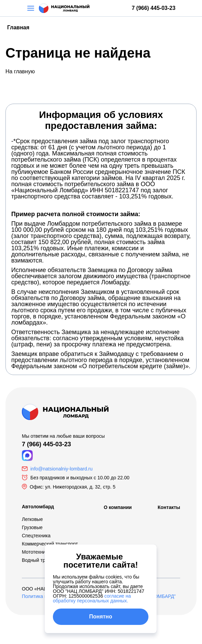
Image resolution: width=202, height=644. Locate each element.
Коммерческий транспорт (50, 544)
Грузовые (32, 527)
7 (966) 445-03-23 (154, 8)
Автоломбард (38, 507)
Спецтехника (36, 536)
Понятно (101, 617)
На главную (20, 71)
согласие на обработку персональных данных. (92, 598)
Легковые (32, 519)
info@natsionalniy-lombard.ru (61, 469)
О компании (118, 507)
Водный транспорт (42, 560)
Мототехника (36, 552)
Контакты (169, 507)
